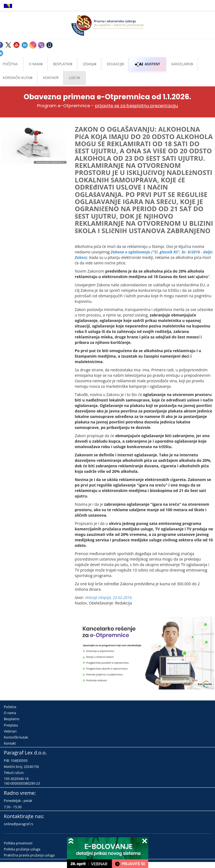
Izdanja (89, 64)
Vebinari (10, 731)
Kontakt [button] (50, 78)
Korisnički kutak (16, 737)
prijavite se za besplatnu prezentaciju (136, 106)
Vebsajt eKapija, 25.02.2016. (109, 597)
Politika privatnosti (18, 843)
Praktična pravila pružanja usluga (29, 855)
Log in (74, 78)
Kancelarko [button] (182, 64)
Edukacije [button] (115, 64)
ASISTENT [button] (147, 64)
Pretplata (11, 725)
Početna (10, 707)
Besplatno (62, 64)
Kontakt (10, 743)
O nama (35, 64)
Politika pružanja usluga (22, 849)
